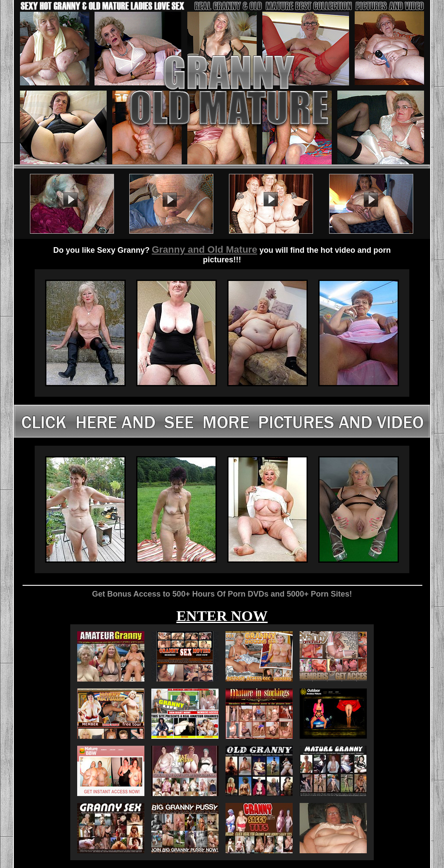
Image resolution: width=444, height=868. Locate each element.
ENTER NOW (222, 616)
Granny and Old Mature (204, 250)
